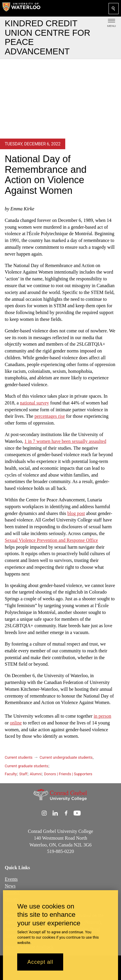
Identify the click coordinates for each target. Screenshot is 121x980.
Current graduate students (26, 766)
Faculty (11, 774)
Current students (19, 757)
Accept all (40, 962)
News (10, 886)
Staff (23, 774)
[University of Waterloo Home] (21, 8)
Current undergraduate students (66, 757)
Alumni (36, 774)
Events (11, 879)
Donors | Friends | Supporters (68, 774)
